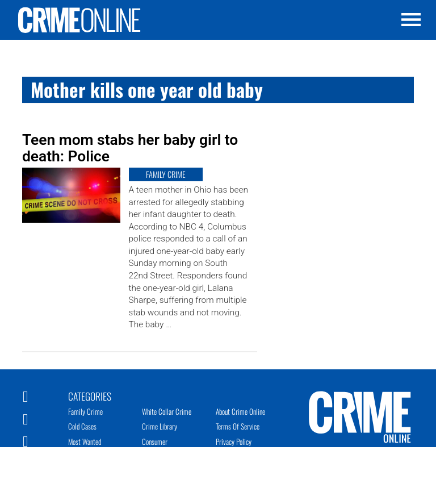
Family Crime (85, 411)
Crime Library (160, 426)
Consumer (155, 441)
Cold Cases (82, 426)
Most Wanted (85, 441)
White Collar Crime (167, 411)
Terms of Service (238, 426)
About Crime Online (240, 411)
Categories (90, 395)
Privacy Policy (234, 441)
